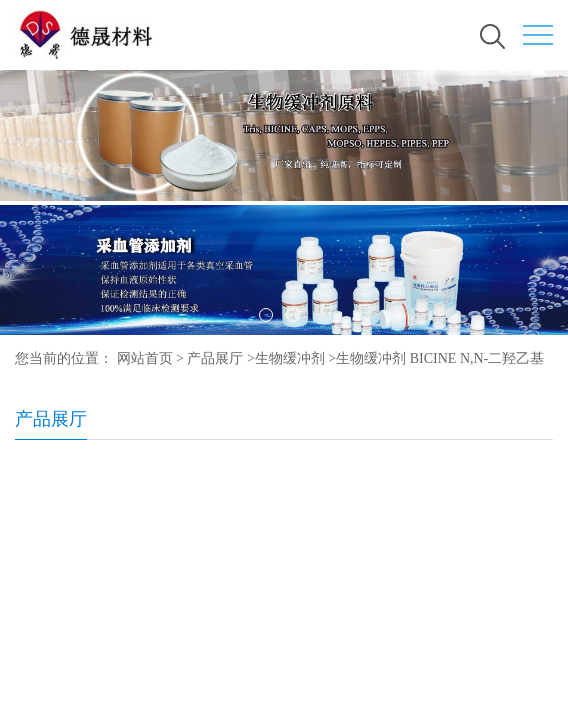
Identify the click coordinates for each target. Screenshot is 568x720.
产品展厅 (215, 358)
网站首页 (145, 358)
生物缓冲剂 (290, 358)
